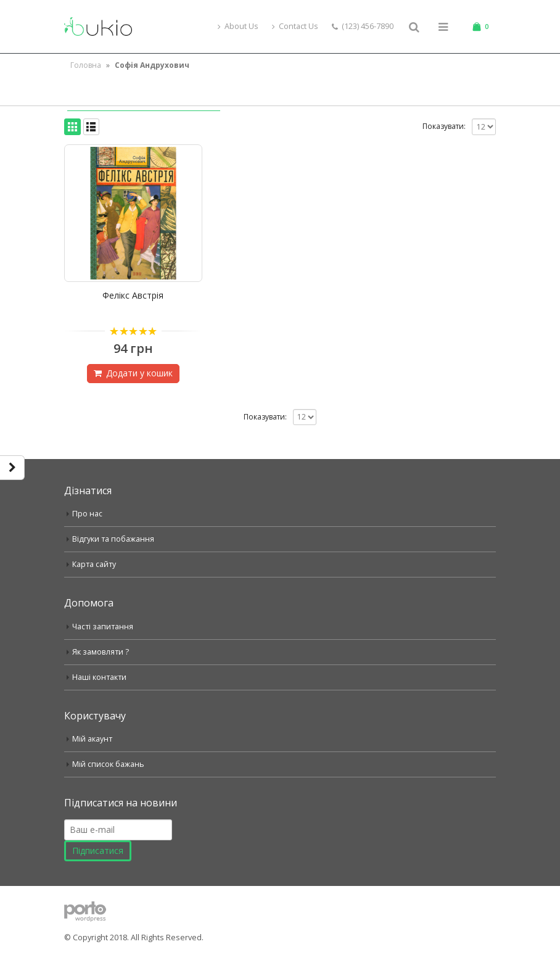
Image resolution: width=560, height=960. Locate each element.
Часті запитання (103, 627)
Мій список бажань (108, 764)
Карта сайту (94, 564)
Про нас (87, 514)
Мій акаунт (92, 739)
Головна (86, 65)
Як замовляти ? (101, 652)
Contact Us (295, 26)
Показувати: (444, 126)
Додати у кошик (139, 373)
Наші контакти (99, 677)
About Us (238, 26)
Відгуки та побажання (113, 539)
